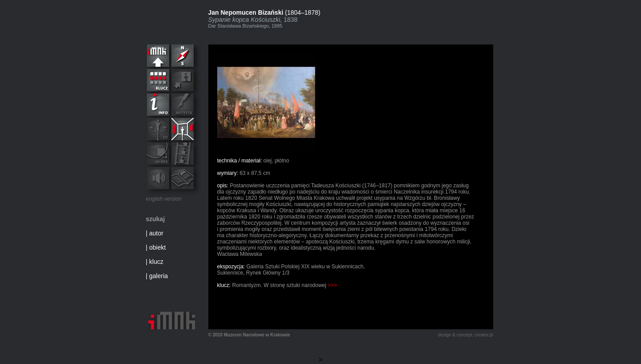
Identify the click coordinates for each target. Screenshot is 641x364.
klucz (156, 262)
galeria (158, 276)
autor (156, 233)
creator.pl (484, 335)
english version (164, 199)
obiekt (157, 247)
